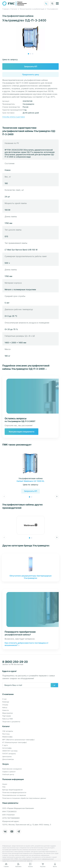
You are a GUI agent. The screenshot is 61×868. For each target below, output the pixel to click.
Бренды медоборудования (12, 790)
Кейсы (5, 707)
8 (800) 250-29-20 (15, 662)
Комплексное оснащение (12, 769)
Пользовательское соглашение (14, 795)
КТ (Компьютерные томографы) (15, 742)
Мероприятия (7, 713)
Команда (6, 702)
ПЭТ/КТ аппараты (9, 754)
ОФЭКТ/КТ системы (10, 751)
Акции (5, 784)
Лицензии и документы (11, 722)
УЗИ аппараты (8, 731)
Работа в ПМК (8, 719)
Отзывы (5, 705)
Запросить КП (31, 66)
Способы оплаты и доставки (14, 117)
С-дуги (5, 745)
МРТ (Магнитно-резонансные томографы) (18, 740)
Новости (6, 710)
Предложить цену (31, 74)
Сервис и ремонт (9, 772)
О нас (4, 699)
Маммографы (7, 737)
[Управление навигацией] (57, 3)
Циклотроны (7, 756)
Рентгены (6, 734)
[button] (28, 54)
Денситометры (8, 759)
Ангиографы (7, 748)
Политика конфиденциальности (14, 792)
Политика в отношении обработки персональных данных (24, 798)
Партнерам (7, 716)
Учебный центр (8, 774)
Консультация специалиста (22, 432)
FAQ (4, 787)
